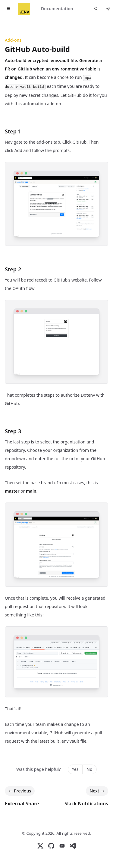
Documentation (57, 9)
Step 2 (13, 269)
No (89, 769)
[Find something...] (96, 9)
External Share (22, 804)
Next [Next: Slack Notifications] (98, 791)
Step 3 (13, 431)
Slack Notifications (86, 804)
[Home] (24, 9)
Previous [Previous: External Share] (19, 791)
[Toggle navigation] (8, 9)
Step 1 (13, 131)
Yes (75, 769)
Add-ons (13, 40)
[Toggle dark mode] (108, 9)
